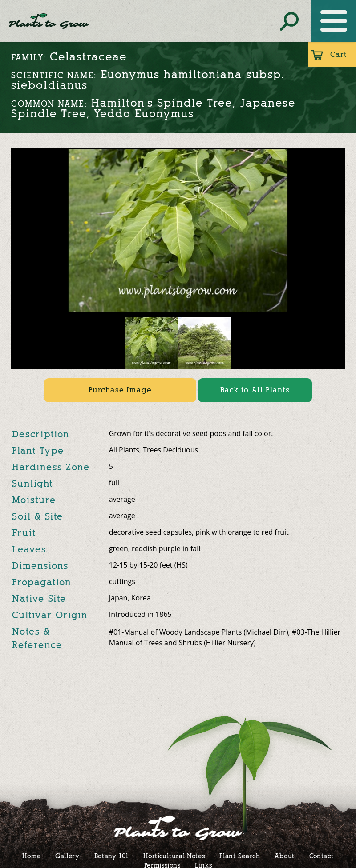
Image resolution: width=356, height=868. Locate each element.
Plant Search (240, 856)
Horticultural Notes (174, 856)
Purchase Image (120, 390)
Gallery (67, 856)
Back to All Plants (255, 390)
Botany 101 (112, 856)
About (285, 856)
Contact (322, 856)
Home (31, 856)
